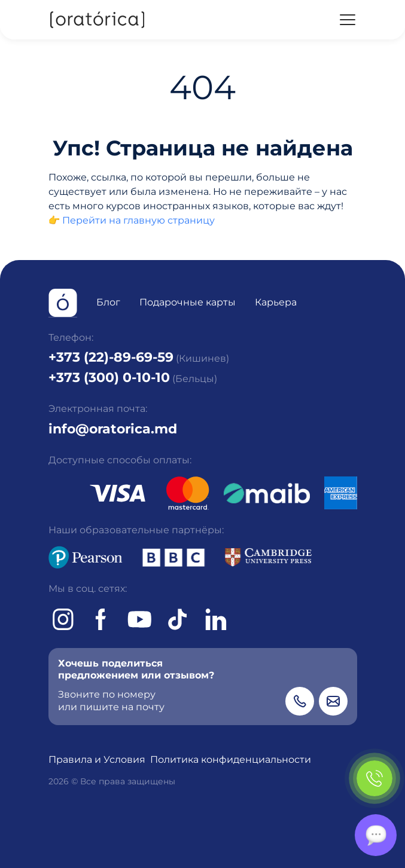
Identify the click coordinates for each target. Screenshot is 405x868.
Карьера (276, 302)
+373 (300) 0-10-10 (109, 377)
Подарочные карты (188, 302)
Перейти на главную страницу (138, 220)
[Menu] (348, 20)
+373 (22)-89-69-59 (111, 357)
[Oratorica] (97, 20)
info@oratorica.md (113, 429)
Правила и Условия (97, 759)
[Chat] (376, 835)
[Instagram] (63, 619)
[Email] (333, 701)
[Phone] (300, 701)
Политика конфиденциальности (231, 759)
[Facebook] (101, 619)
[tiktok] (178, 619)
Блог (108, 302)
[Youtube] (139, 619)
